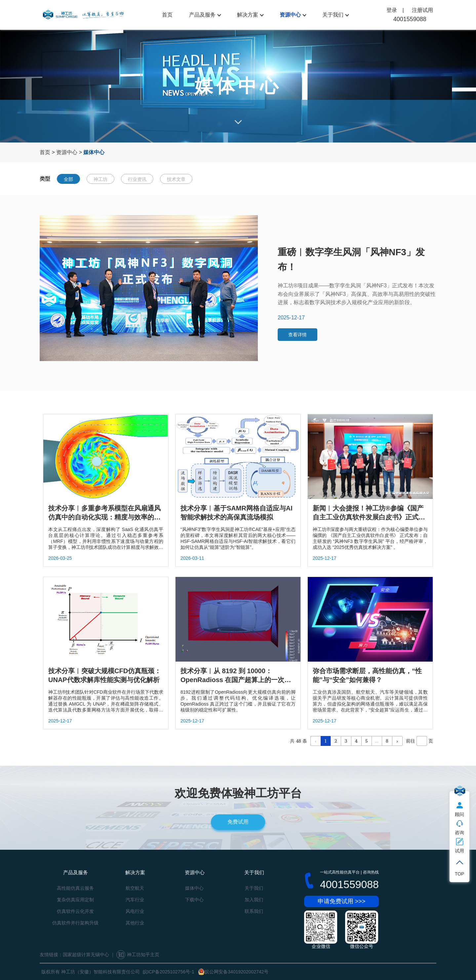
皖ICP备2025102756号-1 (169, 972)
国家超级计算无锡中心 (86, 955)
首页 (167, 15)
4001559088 (410, 19)
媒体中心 (194, 888)
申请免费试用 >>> (342, 901)
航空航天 (135, 888)
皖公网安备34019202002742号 (233, 972)
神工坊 (100, 179)
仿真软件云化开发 (75, 911)
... (377, 741)
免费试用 (238, 822)
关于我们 (333, 15)
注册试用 (422, 10)
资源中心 (290, 15)
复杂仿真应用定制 (75, 900)
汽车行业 (135, 900)
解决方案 (248, 15)
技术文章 (176, 179)
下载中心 (194, 900)
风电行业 (135, 911)
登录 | (396, 10)
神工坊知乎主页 (138, 955)
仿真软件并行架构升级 (75, 923)
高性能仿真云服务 (75, 888)
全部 (68, 179)
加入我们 (254, 900)
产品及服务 (202, 15)
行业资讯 (137, 179)
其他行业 (135, 923)
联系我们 (254, 911)
